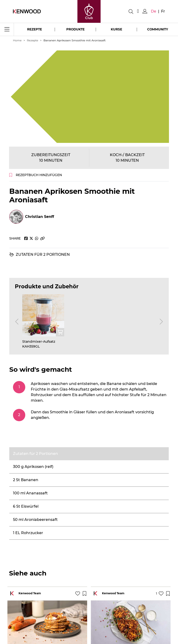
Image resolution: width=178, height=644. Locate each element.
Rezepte (35, 29)
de (154, 11)
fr (163, 11)
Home (17, 40)
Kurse (116, 29)
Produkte (75, 29)
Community (158, 29)
